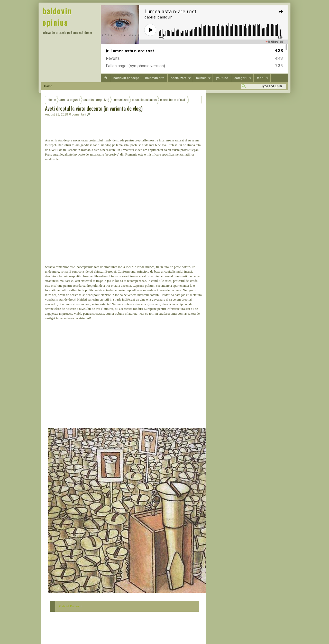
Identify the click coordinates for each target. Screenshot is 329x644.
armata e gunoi (70, 100)
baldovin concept (126, 78)
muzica (201, 78)
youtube (222, 78)
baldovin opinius (57, 17)
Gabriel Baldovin (71, 606)
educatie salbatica (144, 100)
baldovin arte (155, 78)
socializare (179, 78)
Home (48, 86)
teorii (261, 78)
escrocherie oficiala (173, 100)
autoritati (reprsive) (96, 100)
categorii (241, 78)
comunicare (121, 100)
